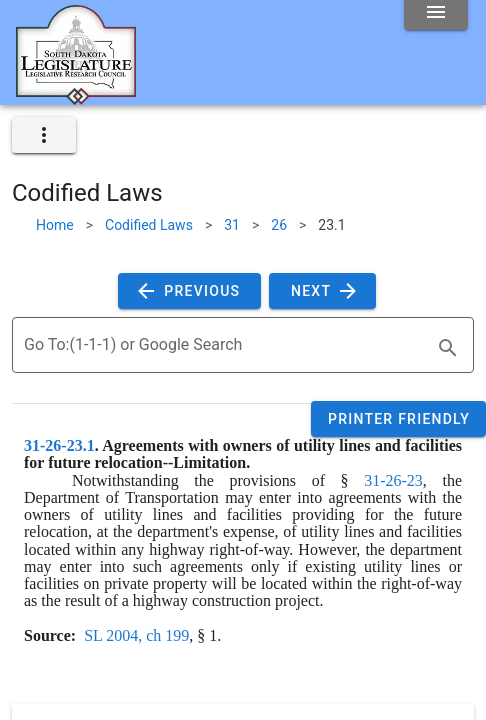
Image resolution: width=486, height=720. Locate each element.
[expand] (44, 135)
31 (232, 225)
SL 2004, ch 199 (136, 635)
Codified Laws (149, 225)
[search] (448, 348)
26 (279, 225)
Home (55, 225)
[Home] (76, 97)
